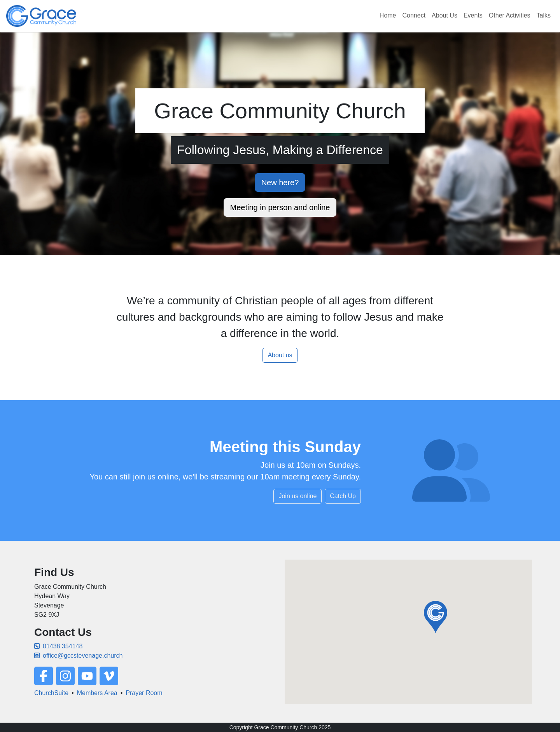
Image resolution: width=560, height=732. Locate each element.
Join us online (297, 496)
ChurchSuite (51, 693)
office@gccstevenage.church (78, 656)
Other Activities (510, 15)
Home (388, 15)
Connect (414, 15)
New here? (280, 183)
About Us (444, 15)
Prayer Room (144, 693)
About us (280, 355)
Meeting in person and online (280, 207)
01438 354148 (58, 646)
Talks (544, 15)
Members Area (97, 693)
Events (473, 15)
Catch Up (343, 496)
